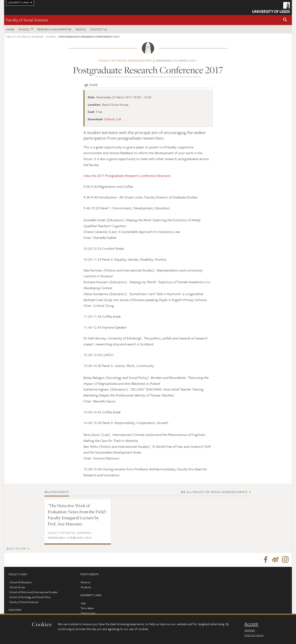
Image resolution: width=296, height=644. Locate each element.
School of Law (17, 587)
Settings (250, 630)
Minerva (85, 582)
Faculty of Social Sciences (27, 20)
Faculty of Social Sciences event (125, 60)
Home (10, 29)
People (81, 29)
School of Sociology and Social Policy (30, 597)
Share (93, 85)
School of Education (21, 582)
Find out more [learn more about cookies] (254, 635)
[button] (285, 20)
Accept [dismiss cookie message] (251, 624)
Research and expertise (54, 29)
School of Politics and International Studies (34, 592)
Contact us (98, 29)
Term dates (87, 608)
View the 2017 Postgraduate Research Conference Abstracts (127, 176)
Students (86, 587)
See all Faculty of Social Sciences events (214, 492)
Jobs (83, 603)
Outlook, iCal (112, 119)
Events (51, 37)
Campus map (88, 613)
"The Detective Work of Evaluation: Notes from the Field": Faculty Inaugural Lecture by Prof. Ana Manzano (77, 515)
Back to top (16, 548)
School (24, 29)
